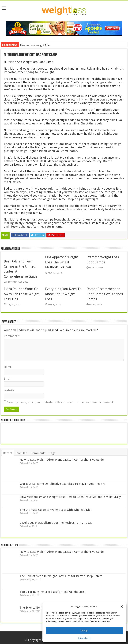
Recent (8, 453)
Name (8, 367)
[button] (122, 607)
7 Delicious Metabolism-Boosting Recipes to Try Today (56, 523)
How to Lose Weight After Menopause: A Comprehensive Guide (62, 460)
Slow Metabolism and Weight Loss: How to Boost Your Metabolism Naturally (70, 497)
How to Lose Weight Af (34, 45)
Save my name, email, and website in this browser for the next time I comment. (60, 402)
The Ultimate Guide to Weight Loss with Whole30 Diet (56, 510)
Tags (52, 453)
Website (9, 390)
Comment (12, 336)
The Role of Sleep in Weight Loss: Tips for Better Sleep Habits (61, 576)
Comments (38, 453)
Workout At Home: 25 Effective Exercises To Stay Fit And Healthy (63, 484)
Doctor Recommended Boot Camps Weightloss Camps (105, 294)
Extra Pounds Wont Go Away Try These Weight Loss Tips (22, 294)
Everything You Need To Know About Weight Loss (63, 294)
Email (8, 379)
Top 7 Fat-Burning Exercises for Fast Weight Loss (52, 592)
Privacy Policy (84, 638)
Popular (21, 453)
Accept (84, 631)
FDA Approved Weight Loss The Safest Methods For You (62, 262)
